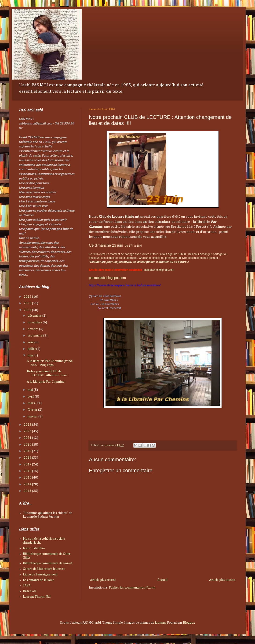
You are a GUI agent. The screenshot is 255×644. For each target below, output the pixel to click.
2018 (28, 458)
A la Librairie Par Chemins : (46, 382)
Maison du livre (34, 548)
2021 (28, 438)
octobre (33, 329)
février (33, 410)
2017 (28, 465)
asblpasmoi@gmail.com (159, 270)
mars (32, 403)
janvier (33, 417)
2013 (28, 491)
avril (31, 397)
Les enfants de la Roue (39, 580)
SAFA (27, 585)
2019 (28, 451)
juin (31, 355)
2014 (28, 484)
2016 (28, 471)
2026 (28, 297)
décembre (35, 316)
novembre (35, 322)
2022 (28, 431)
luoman (160, 623)
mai (31, 390)
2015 (28, 478)
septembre (35, 336)
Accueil (162, 580)
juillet (32, 349)
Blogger (189, 623)
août (31, 342)
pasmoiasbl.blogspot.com (107, 278)
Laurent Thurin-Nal (37, 597)
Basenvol (29, 591)
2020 (28, 445)
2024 (28, 310)
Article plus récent (103, 580)
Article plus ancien (222, 580)
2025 (28, 303)
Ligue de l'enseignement (40, 574)
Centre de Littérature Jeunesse (44, 569)
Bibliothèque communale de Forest (48, 563)
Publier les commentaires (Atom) (132, 588)
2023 (28, 425)
